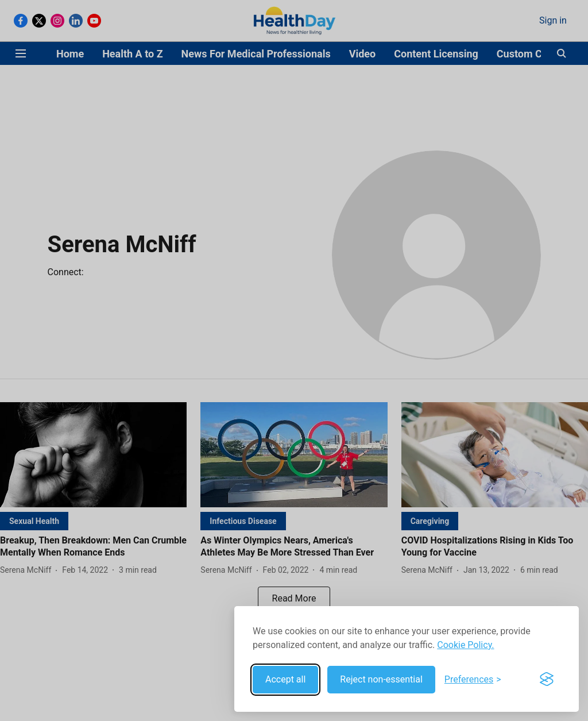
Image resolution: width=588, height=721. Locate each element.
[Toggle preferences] (473, 680)
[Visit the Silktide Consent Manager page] (547, 680)
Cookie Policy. (465, 645)
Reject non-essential (381, 679)
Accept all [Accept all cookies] (285, 679)
